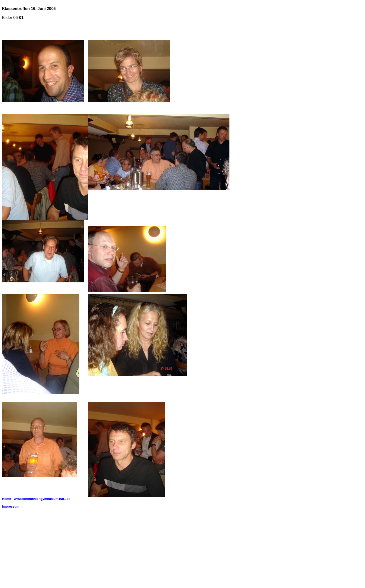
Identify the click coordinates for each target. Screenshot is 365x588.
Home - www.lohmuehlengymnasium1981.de (36, 499)
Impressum (11, 506)
